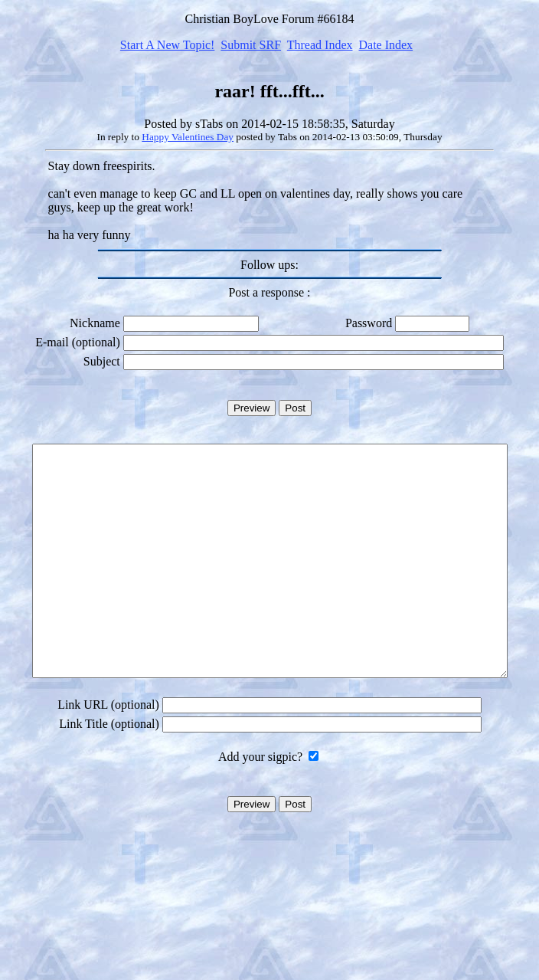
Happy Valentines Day (188, 137)
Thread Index (320, 45)
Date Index (385, 45)
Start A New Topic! (167, 45)
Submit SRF (251, 45)
